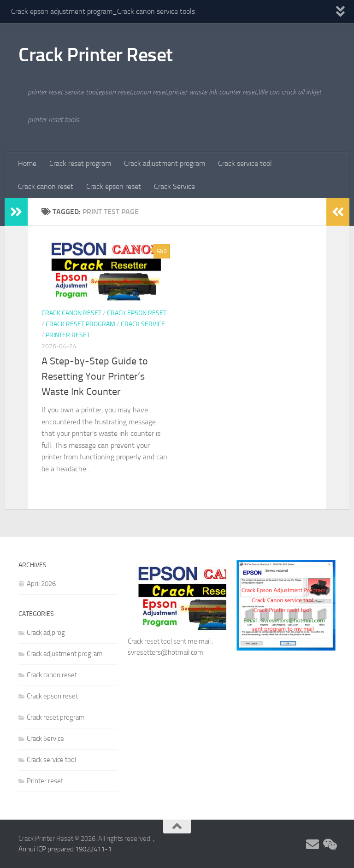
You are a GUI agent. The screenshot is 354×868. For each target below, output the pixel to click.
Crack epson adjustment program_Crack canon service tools (103, 11)
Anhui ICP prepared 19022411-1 (65, 849)
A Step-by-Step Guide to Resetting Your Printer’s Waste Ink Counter (95, 376)
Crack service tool (245, 163)
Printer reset (68, 335)
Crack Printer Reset (96, 55)
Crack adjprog (46, 633)
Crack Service (174, 186)
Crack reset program (80, 163)
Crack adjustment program (165, 163)
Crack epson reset (114, 186)
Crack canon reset (46, 186)
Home (27, 163)
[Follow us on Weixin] (329, 845)
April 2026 (41, 584)
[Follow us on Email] (313, 845)
